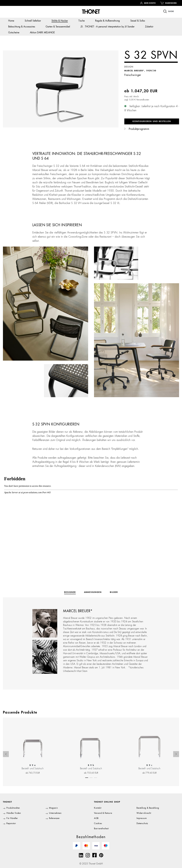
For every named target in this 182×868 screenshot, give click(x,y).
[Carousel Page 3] (95, 777)
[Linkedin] (81, 855)
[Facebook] (94, 855)
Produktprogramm (137, 129)
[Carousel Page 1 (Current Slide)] (87, 777)
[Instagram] (88, 855)
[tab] (70, 592)
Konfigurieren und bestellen (152, 121)
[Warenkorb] (169, 3)
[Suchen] (169, 11)
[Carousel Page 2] (91, 777)
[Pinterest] (101, 855)
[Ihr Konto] (148, 3)
